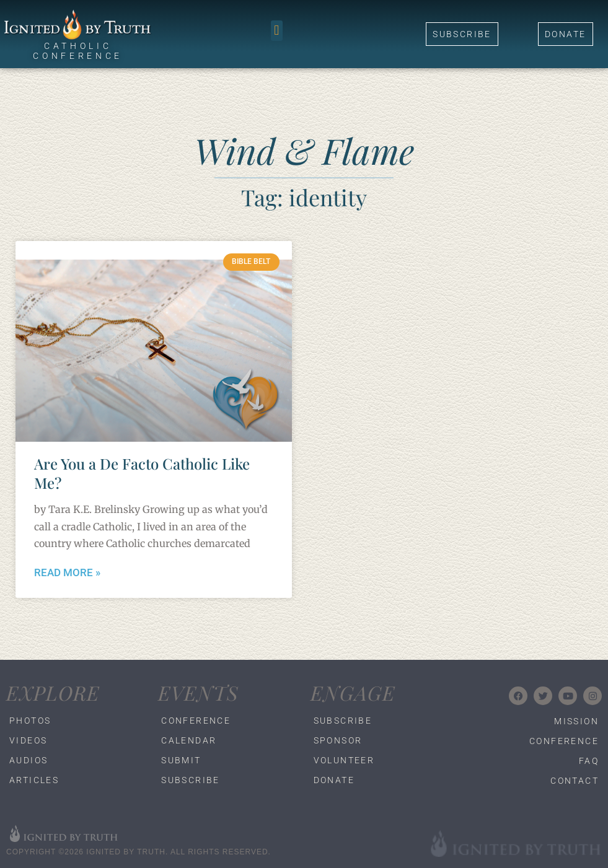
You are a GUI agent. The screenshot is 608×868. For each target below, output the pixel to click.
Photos (30, 721)
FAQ (589, 761)
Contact (575, 781)
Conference (195, 721)
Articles (34, 780)
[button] (277, 31)
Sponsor (338, 740)
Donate (334, 780)
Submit (181, 760)
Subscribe (191, 780)
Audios (29, 760)
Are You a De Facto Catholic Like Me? (142, 473)
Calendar (189, 740)
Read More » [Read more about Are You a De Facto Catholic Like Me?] (67, 573)
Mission (576, 721)
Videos (28, 740)
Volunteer (344, 760)
